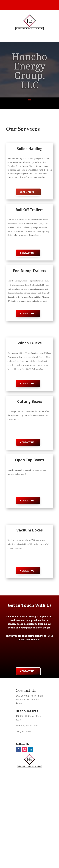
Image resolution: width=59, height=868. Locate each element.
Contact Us (27, 253)
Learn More (27, 192)
